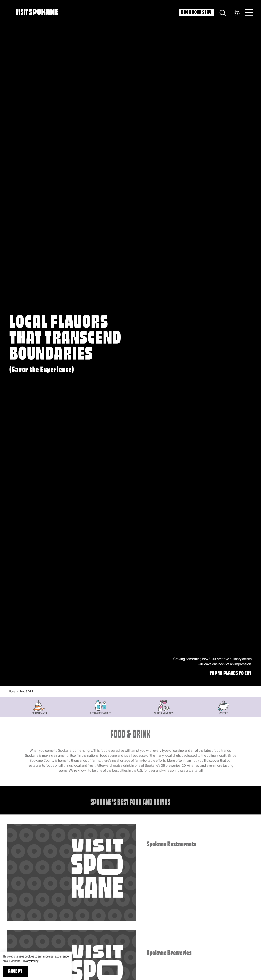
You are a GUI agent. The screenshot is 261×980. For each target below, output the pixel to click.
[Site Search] (223, 12)
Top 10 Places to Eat (231, 674)
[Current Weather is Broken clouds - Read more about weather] (233, 13)
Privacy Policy (30, 961)
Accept (15, 972)
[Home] (37, 12)
